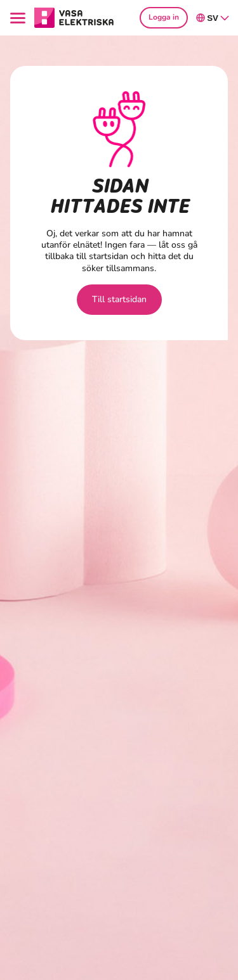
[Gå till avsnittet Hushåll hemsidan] (74, 17)
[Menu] (20, 18)
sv (213, 18)
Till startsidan (119, 299)
